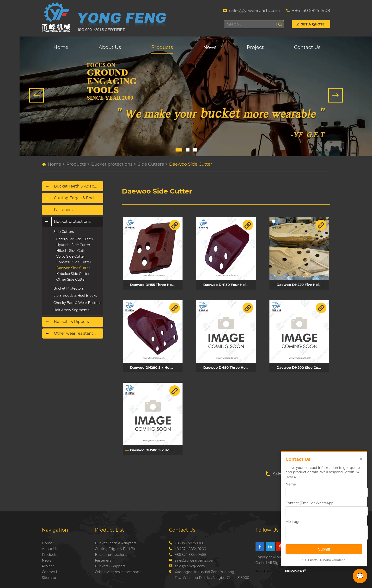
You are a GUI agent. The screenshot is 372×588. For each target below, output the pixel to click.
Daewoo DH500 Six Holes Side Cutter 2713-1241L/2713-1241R (156, 450)
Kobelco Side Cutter (73, 274)
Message (293, 522)
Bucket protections (112, 164)
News (210, 47)
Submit (324, 549)
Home (61, 47)
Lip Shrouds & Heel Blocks (75, 296)
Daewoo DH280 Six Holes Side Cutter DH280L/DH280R (156, 368)
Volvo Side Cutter (71, 256)
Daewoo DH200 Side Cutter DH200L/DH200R (303, 368)
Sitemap (49, 578)
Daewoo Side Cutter (191, 164)
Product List (109, 530)
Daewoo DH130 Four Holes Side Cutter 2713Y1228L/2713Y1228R (230, 285)
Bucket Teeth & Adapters (78, 186)
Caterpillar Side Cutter (75, 239)
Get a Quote (312, 24)
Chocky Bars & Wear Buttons (78, 303)
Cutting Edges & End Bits (78, 198)
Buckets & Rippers (71, 322)
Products (162, 47)
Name (291, 484)
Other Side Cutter (71, 279)
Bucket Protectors (69, 288)
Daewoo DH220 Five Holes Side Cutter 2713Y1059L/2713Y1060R (303, 285)
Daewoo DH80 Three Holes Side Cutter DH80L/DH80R (230, 368)
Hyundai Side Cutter (73, 245)
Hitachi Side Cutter (72, 251)
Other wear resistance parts (79, 333)
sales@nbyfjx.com (190, 566)
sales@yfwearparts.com (255, 11)
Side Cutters (151, 164)
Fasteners (63, 210)
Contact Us (307, 47)
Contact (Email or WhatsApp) (310, 503)
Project (255, 47)
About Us (110, 47)
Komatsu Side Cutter (74, 262)
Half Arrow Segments (71, 310)
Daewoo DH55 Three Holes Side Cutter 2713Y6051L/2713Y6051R (156, 285)
